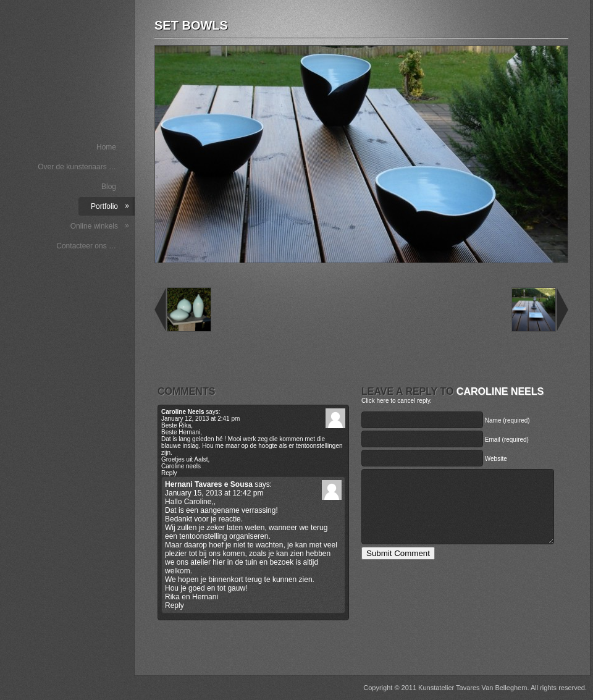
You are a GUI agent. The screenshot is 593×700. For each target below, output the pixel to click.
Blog (109, 187)
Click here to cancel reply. (397, 401)
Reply (169, 473)
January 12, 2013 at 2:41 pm (200, 419)
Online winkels (100, 226)
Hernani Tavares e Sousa (209, 484)
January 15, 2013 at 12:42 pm (214, 493)
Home (106, 147)
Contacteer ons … (86, 246)
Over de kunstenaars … (77, 167)
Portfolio (110, 206)
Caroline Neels (500, 391)
